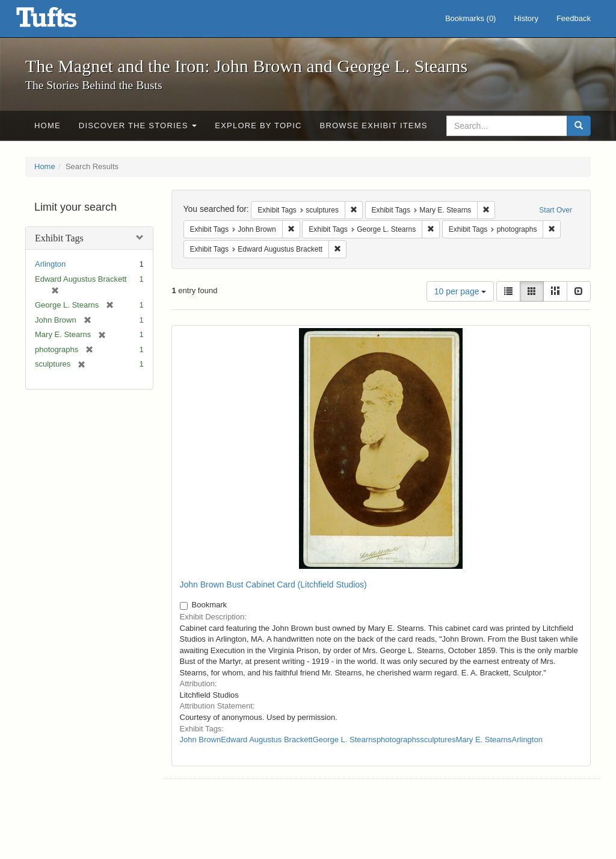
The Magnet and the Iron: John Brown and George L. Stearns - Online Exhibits (61, 21)
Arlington (50, 264)
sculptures (438, 740)
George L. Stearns (345, 740)
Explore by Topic (258, 126)
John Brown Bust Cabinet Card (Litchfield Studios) (273, 585)
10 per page (460, 291)
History (526, 18)
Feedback (574, 18)
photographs (398, 740)
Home (48, 126)
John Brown (201, 740)
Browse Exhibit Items (374, 126)
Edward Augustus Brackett (266, 740)
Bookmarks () (471, 18)
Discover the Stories (138, 126)
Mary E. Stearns (483, 740)
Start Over (556, 210)
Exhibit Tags (59, 238)
